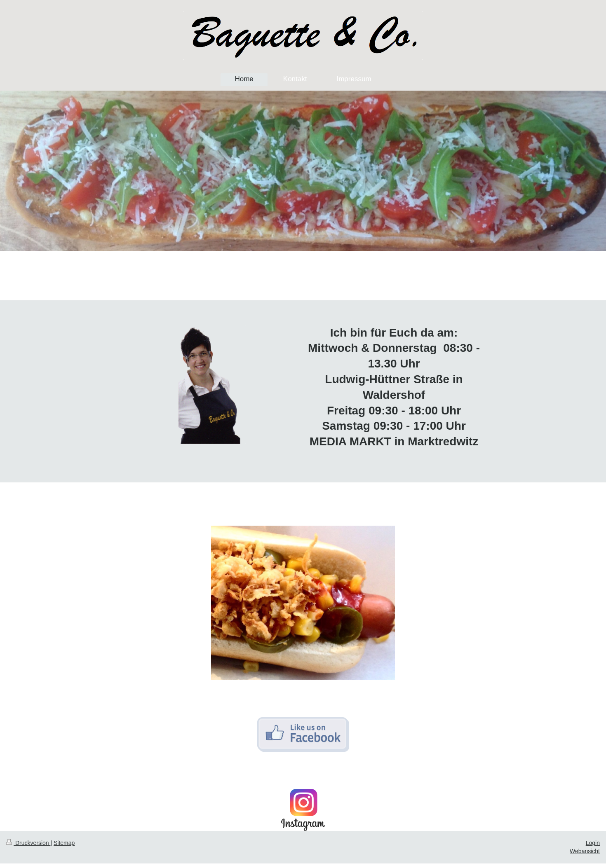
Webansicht (585, 851)
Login (593, 843)
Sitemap (64, 843)
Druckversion (28, 843)
